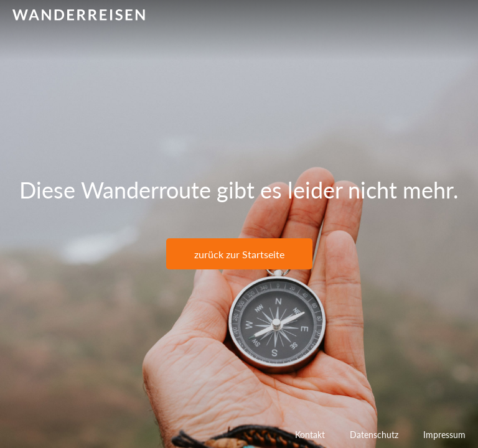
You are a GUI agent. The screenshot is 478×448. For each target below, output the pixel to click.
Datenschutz (374, 435)
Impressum (444, 435)
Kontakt (310, 435)
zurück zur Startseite (239, 254)
